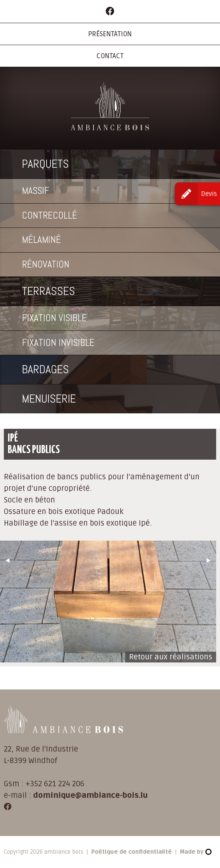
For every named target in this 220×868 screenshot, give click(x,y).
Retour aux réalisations (171, 657)
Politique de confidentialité (132, 852)
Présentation (110, 34)
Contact (110, 56)
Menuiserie (49, 399)
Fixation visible (54, 318)
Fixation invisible (58, 343)
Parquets (45, 164)
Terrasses (49, 291)
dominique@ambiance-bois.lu (91, 796)
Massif (36, 191)
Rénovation (46, 264)
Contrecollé (50, 215)
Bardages (45, 369)
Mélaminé (41, 240)
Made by (196, 852)
